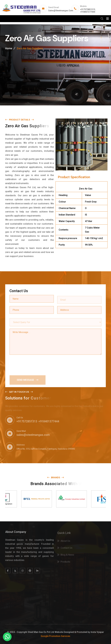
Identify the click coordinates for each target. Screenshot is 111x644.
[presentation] (32, 364)
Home (9, 48)
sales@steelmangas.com (61, 11)
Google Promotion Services (55, 636)
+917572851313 (88, 9)
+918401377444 (88, 12)
